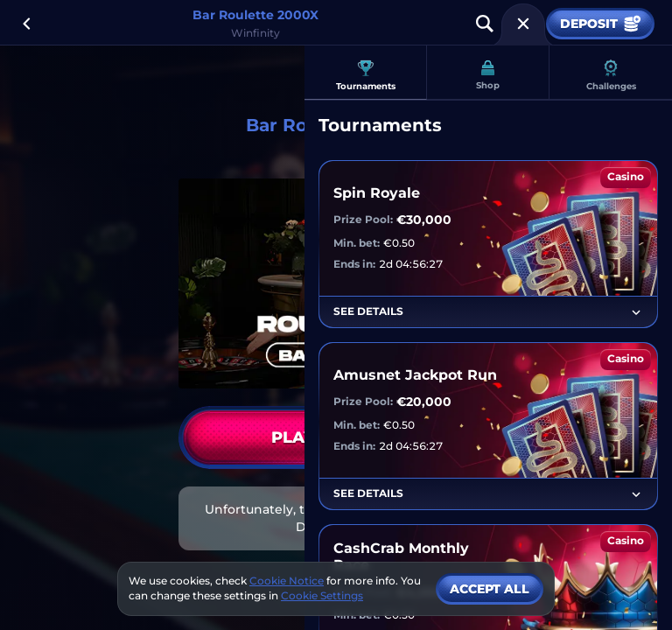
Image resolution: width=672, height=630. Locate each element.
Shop (488, 75)
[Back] (26, 24)
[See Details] (636, 312)
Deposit (600, 24)
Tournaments (366, 76)
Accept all (490, 589)
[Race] (523, 24)
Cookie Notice (287, 581)
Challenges (611, 76)
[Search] (485, 24)
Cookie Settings (322, 596)
